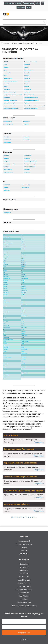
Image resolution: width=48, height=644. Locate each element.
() (12, 517)
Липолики (21, 7)
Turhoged (24, 567)
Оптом (24, 551)
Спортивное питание (13, 3)
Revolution (24, 564)
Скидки (24, 547)
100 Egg (24, 599)
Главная (24, 536)
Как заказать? (24, 541)
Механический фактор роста (24, 606)
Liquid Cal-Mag (24, 580)
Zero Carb (24, 574)
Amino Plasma (24, 583)
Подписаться (24, 633)
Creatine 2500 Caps (24, 590)
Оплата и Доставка (24, 544)
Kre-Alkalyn (24, 596)
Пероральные (28, 3)
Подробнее (39, 442)
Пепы (29, 7)
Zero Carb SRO (24, 586)
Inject (38, 3)
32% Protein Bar (24, 602)
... (36, 517)
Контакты (24, 554)
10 (33, 517)
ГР (43, 3)
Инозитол (24, 570)
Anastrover (24, 593)
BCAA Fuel (24, 577)
